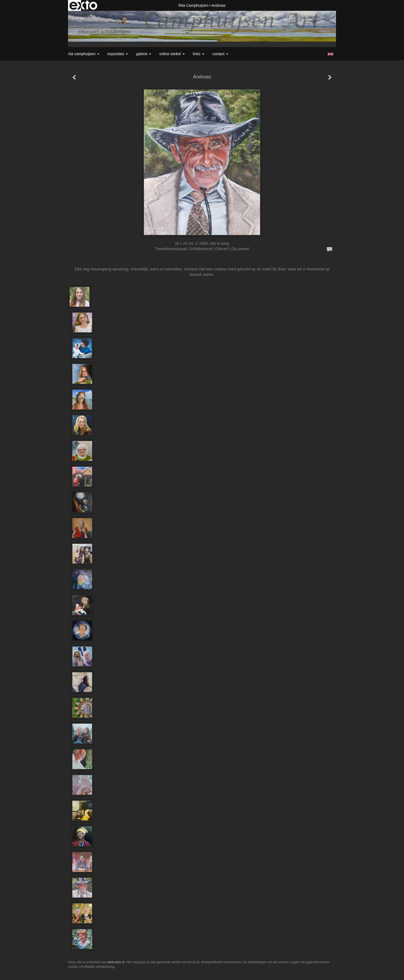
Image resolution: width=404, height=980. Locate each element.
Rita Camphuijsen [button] (84, 54)
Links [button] (198, 54)
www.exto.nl (116, 962)
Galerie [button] (144, 54)
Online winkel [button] (172, 54)
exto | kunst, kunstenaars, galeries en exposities (83, 5)
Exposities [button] (118, 54)
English (330, 54)
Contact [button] (220, 54)
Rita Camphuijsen (193, 5)
